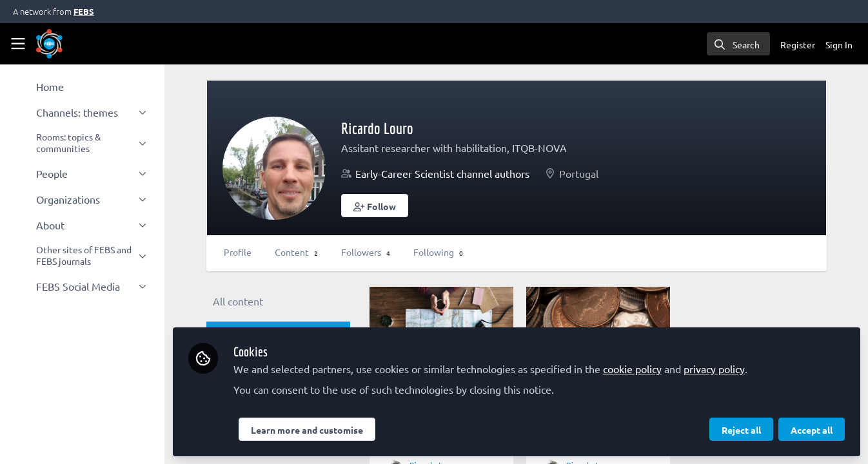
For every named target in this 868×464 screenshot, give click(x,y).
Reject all (741, 430)
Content (296, 252)
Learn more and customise (307, 430)
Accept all (812, 430)
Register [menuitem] (798, 44)
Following (438, 252)
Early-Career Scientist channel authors (442, 173)
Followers (366, 252)
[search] (738, 44)
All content (238, 301)
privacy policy (714, 369)
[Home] (49, 44)
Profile (238, 252)
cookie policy (632, 369)
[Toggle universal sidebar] (18, 44)
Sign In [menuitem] (839, 44)
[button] (375, 206)
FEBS (84, 11)
